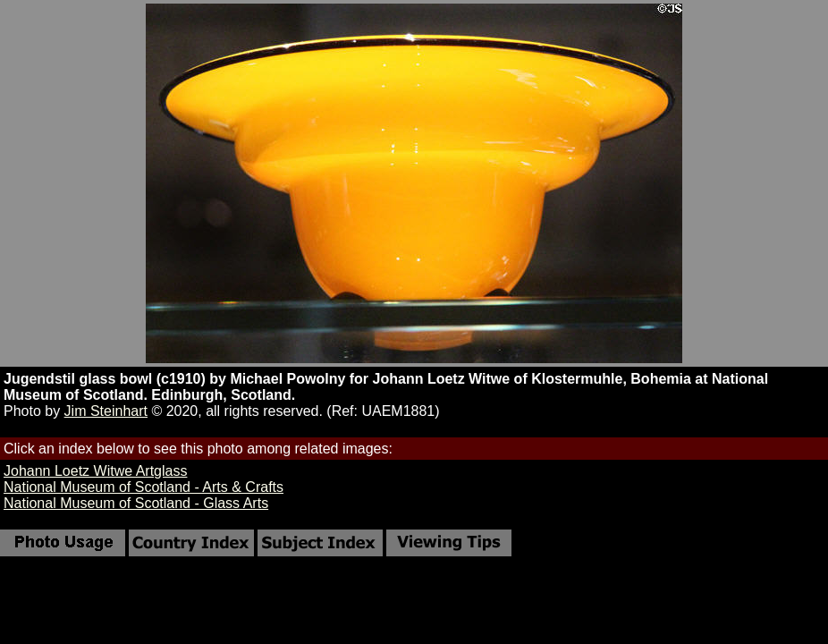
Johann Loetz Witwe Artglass (95, 471)
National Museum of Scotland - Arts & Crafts (144, 487)
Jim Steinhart (106, 411)
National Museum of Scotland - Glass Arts (136, 503)
